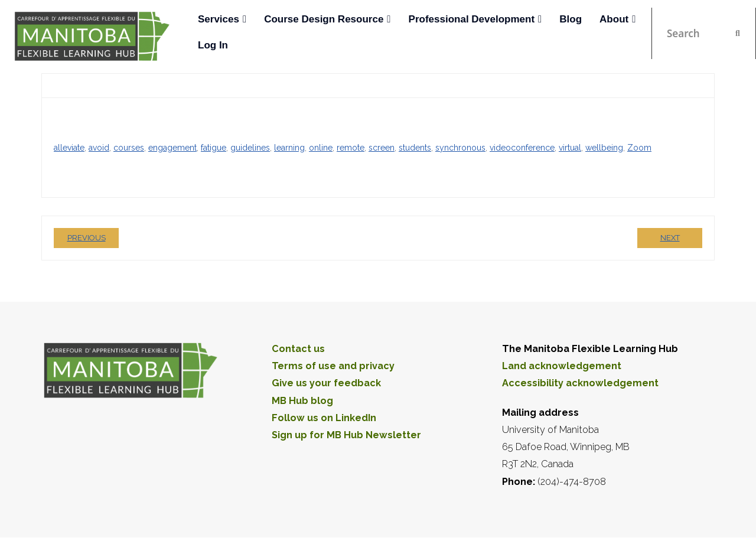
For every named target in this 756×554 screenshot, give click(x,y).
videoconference (522, 146)
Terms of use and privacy (333, 365)
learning (289, 146)
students (415, 146)
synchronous (460, 146)
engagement (172, 146)
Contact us (298, 348)
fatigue (214, 146)
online (321, 146)
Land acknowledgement (562, 365)
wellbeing (604, 146)
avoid (99, 146)
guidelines (250, 146)
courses (129, 146)
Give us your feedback (326, 382)
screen (382, 146)
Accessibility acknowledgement (580, 382)
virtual (570, 146)
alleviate (69, 146)
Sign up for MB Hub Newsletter (346, 434)
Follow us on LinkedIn (324, 417)
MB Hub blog (302, 400)
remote (351, 146)
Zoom (639, 146)
